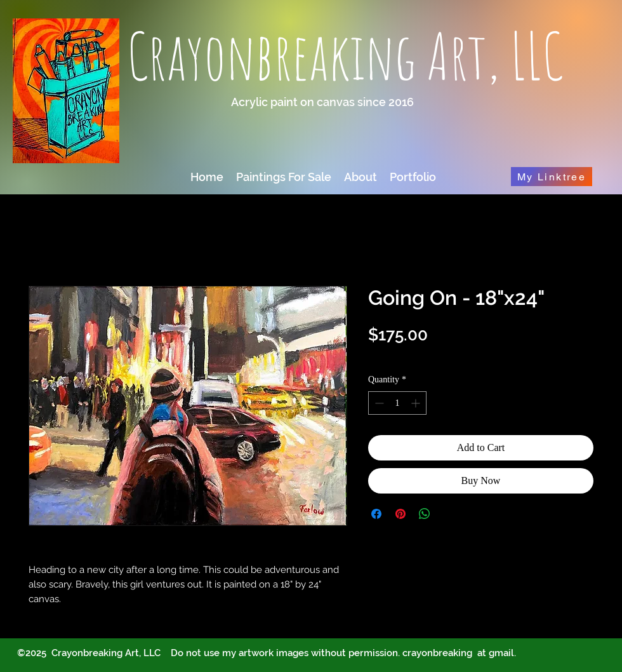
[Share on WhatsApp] (425, 514)
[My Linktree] (552, 177)
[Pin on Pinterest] (400, 514)
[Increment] (417, 403)
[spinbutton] (397, 403)
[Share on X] (449, 514)
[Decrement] (378, 403)
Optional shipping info (413, 355)
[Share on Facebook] (376, 514)
